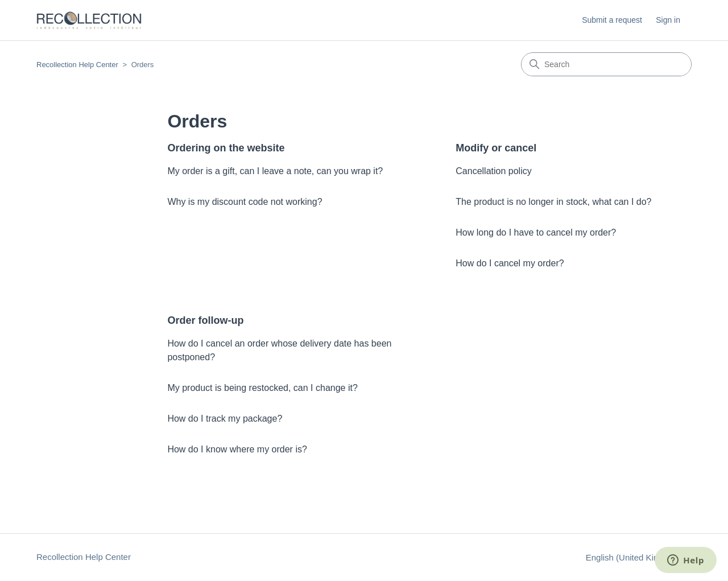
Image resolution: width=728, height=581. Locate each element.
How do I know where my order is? (237, 449)
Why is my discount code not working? (245, 202)
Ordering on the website (226, 148)
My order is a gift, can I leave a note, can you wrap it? (275, 171)
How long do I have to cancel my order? (536, 232)
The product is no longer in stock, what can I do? (553, 202)
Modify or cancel (496, 148)
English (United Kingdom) (639, 557)
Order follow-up (205, 320)
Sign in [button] (668, 20)
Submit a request (612, 20)
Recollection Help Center (77, 65)
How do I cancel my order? (510, 263)
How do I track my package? (225, 419)
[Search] (606, 64)
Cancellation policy (493, 171)
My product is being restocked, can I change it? (262, 388)
